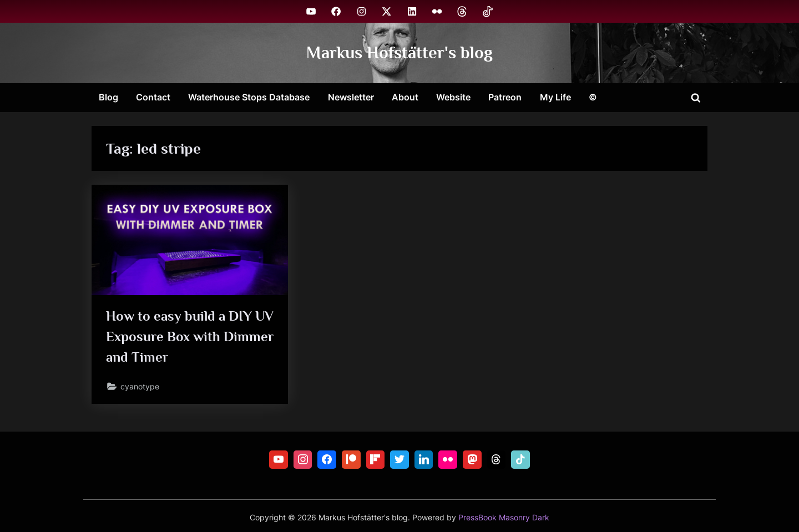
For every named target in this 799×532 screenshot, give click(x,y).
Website (453, 97)
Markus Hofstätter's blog (399, 52)
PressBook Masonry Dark (504, 518)
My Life (555, 97)
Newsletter (351, 97)
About (405, 97)
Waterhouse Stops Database (249, 97)
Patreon (505, 97)
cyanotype (140, 386)
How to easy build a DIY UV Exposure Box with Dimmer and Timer (190, 336)
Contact (153, 97)
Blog (108, 97)
